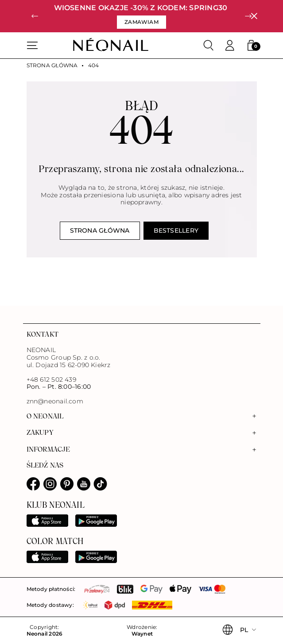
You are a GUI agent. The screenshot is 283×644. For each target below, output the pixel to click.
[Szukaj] (209, 46)
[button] (35, 16)
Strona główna (52, 65)
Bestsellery (176, 230)
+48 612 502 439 (51, 379)
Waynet (142, 634)
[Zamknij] (254, 16)
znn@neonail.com (55, 401)
